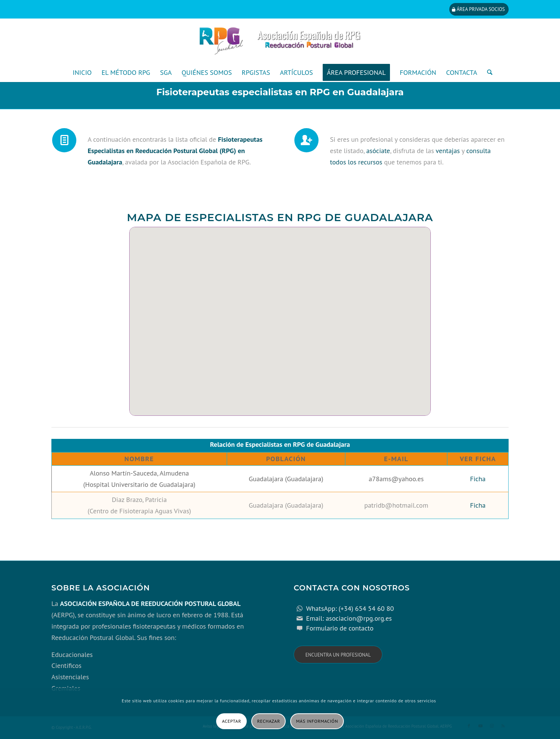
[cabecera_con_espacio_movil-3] (280, 41)
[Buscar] (487, 73)
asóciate (378, 151)
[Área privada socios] (479, 9)
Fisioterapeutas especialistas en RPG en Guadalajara (280, 92)
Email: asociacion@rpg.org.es (349, 618)
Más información (317, 721)
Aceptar (231, 721)
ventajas (448, 151)
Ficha (478, 479)
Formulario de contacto (340, 628)
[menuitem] (82, 73)
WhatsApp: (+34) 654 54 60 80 (350, 608)
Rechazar (269, 721)
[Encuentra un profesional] (338, 655)
